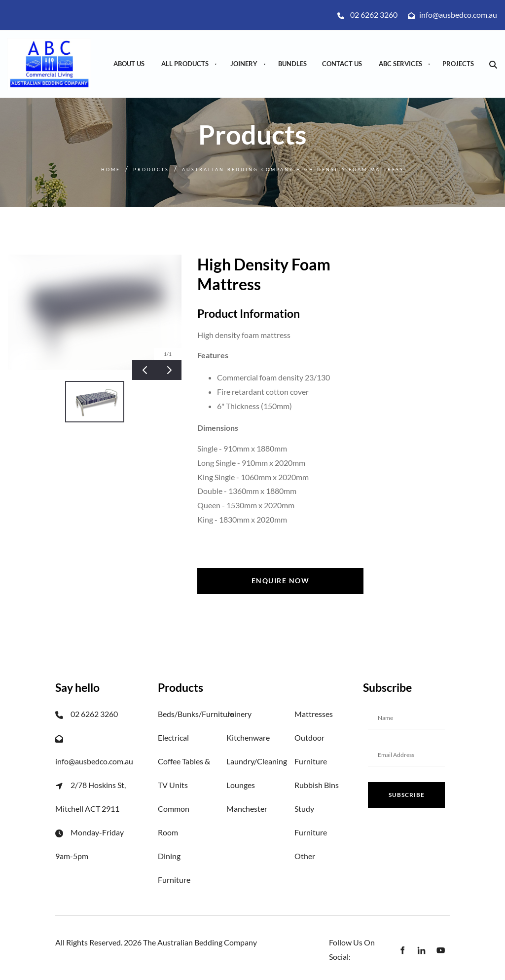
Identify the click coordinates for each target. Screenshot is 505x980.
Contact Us (342, 64)
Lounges (241, 785)
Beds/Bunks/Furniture (196, 714)
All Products (185, 64)
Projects (458, 64)
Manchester (247, 809)
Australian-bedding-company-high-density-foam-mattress (293, 170)
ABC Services (400, 64)
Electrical (173, 737)
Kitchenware (248, 737)
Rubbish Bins (317, 785)
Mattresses (314, 714)
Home (111, 170)
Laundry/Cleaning (257, 761)
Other (305, 856)
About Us (129, 64)
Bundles (292, 64)
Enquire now (281, 575)
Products (151, 170)
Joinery (244, 64)
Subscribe (407, 795)
